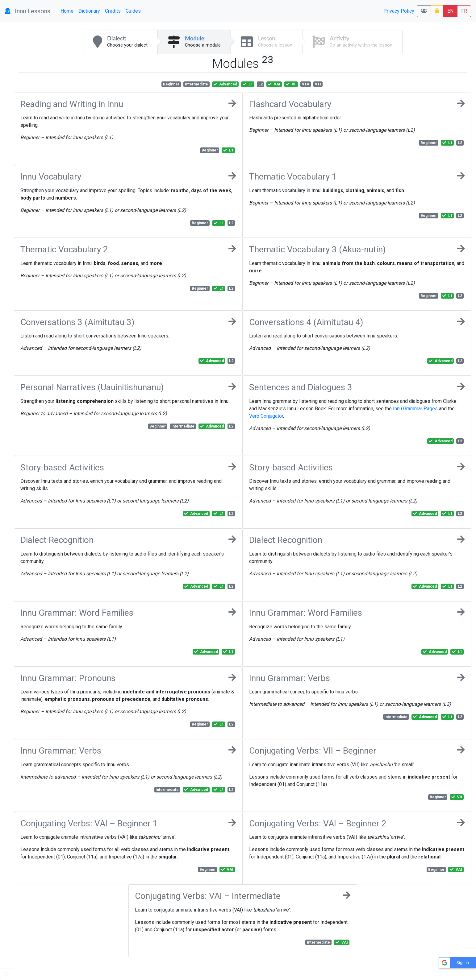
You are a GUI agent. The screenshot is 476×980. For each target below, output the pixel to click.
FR (464, 11)
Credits (113, 11)
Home (67, 11)
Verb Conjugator (266, 416)
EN (450, 11)
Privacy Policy (399, 11)
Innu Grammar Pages (415, 409)
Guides (133, 11)
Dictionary (89, 11)
